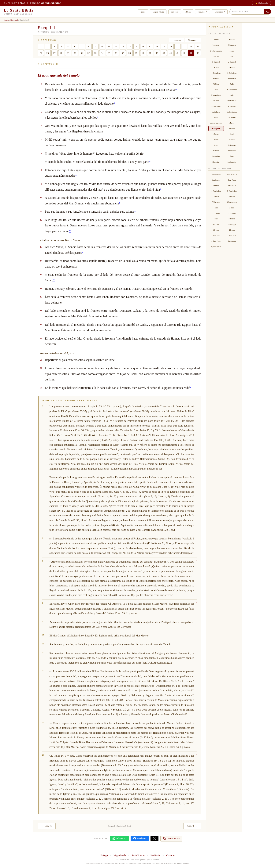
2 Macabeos (216, 95)
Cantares (232, 106)
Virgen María (158, 12)
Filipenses (216, 202)
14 (130, 47)
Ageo (232, 156)
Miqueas (232, 145)
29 (68, 53)
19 (164, 47)
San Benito (155, 855)
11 (109, 47)
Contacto (170, 855)
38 (130, 53)
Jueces (216, 56)
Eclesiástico (232, 112)
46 (184, 53)
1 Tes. (216, 208)
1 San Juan (216, 235)
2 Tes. (232, 208)
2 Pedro (232, 230)
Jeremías (232, 117)
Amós (216, 139)
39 (136, 53)
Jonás (216, 145)
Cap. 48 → (192, 826)
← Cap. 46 (47, 826)
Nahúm (216, 151)
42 (157, 53)
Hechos (216, 185)
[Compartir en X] (154, 838)
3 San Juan (216, 241)
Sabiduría (216, 112)
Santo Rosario (138, 855)
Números (232, 45)
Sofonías (216, 156)
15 (136, 47)
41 (150, 53)
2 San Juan (232, 235)
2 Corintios (232, 191)
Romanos (232, 185)
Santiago (232, 224)
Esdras (216, 78)
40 (143, 53)
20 (171, 47)
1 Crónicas (216, 73)
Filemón (232, 219)
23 (191, 47)
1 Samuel (216, 62)
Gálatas (216, 196)
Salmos (216, 101)
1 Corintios (216, 191)
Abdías (232, 139)
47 (191, 53)
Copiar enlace (171, 839)
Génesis (216, 40)
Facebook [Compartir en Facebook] (140, 839)
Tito (216, 219)
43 (164, 53)
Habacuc (232, 151)
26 (48, 53)
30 (75, 53)
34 (102, 53)
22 (184, 47)
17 (150, 47)
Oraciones (219, 12)
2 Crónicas (232, 73)
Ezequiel (14, 20)
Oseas (216, 134)
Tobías (216, 84)
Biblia (188, 12)
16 (143, 47)
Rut (232, 56)
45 (177, 53)
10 (102, 47)
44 (171, 53)
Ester (216, 90)
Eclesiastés (216, 106)
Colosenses (232, 202)
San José (175, 12)
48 (198, 53)
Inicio (143, 12)
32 (89, 53)
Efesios (232, 196)
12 (116, 47)
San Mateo (216, 174)
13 (123, 47)
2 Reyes (232, 67)
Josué (232, 51)
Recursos (202, 12)
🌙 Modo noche (262, 3)
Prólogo (104, 855)
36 (116, 53)
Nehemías (232, 78)
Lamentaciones (216, 123)
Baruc (232, 123)
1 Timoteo (216, 213)
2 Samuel (232, 62)
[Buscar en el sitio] (267, 12)
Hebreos (216, 224)
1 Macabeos (232, 90)
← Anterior (176, 40)
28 (61, 53)
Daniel (232, 128)
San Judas (232, 241)
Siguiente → (193, 40)
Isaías (216, 117)
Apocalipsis (216, 247)
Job (232, 95)
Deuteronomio (216, 51)
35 (109, 53)
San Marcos (232, 174)
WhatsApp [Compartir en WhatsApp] (119, 839)
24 (198, 47)
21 (177, 47)
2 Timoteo (232, 213)
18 (157, 47)
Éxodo (232, 40)
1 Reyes (216, 67)
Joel (232, 134)
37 (123, 53)
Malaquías (232, 162)
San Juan (232, 180)
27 (54, 53)
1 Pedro (216, 230)
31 (82, 53)
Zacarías (216, 162)
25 (41, 53)
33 (95, 53)
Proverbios (232, 101)
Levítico (216, 45)
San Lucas (216, 180)
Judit (232, 84)
